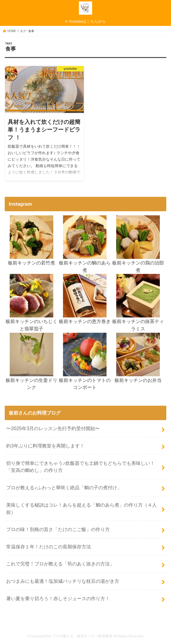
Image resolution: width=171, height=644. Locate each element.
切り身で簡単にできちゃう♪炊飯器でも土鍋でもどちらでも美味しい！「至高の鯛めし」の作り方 (80, 467)
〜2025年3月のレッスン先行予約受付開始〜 (53, 428)
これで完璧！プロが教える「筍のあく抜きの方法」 (60, 564)
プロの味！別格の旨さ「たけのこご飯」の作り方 (58, 529)
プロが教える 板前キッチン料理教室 (82, 636)
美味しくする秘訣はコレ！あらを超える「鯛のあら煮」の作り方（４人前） (82, 509)
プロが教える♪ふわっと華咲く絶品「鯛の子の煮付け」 (64, 487)
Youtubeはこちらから (87, 21)
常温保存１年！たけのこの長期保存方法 (49, 547)
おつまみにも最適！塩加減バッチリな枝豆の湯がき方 (63, 581)
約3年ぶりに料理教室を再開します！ (45, 446)
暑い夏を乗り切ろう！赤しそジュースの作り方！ (58, 598)
